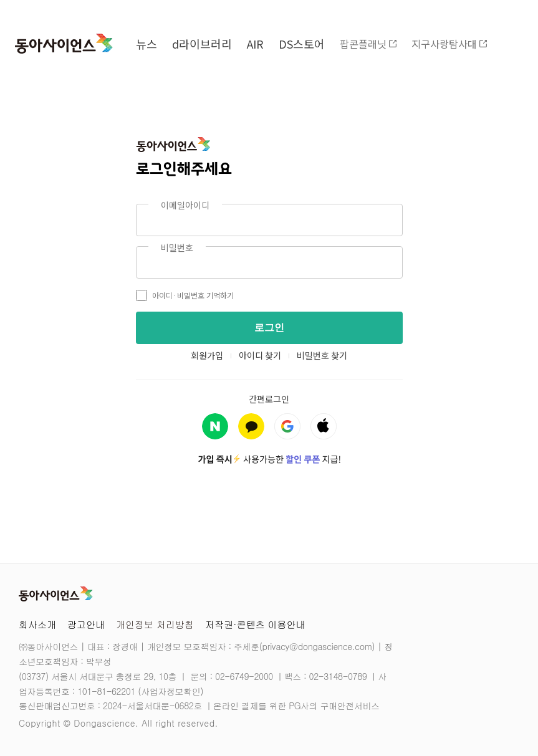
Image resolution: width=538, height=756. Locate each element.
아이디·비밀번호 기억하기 (185, 295)
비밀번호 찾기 (322, 355)
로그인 (269, 328)
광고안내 (86, 624)
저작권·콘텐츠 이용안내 (255, 624)
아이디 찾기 (260, 355)
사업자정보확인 (171, 691)
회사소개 (37, 624)
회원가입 (207, 355)
